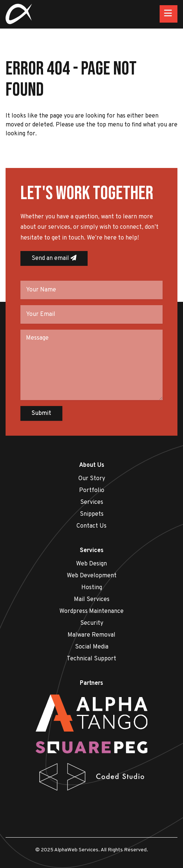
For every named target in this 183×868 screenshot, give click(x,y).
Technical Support (91, 659)
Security (92, 623)
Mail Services (92, 600)
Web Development (92, 576)
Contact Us (91, 526)
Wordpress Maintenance (91, 611)
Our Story (92, 479)
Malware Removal (91, 635)
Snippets (92, 514)
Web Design (91, 564)
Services (92, 502)
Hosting (92, 588)
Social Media (92, 647)
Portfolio (92, 491)
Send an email (54, 258)
